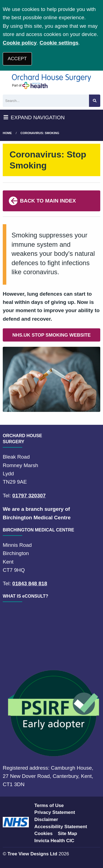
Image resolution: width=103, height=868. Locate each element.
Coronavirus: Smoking (40, 133)
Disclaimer (46, 820)
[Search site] (95, 101)
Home (7, 133)
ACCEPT (17, 59)
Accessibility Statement (61, 827)
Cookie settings (59, 43)
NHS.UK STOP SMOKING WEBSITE (51, 335)
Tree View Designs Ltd (32, 854)
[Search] (46, 101)
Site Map (68, 834)
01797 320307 (29, 496)
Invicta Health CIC (54, 841)
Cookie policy (20, 43)
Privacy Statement (55, 812)
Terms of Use (49, 805)
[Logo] (51, 81)
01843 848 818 (30, 583)
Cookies (44, 834)
